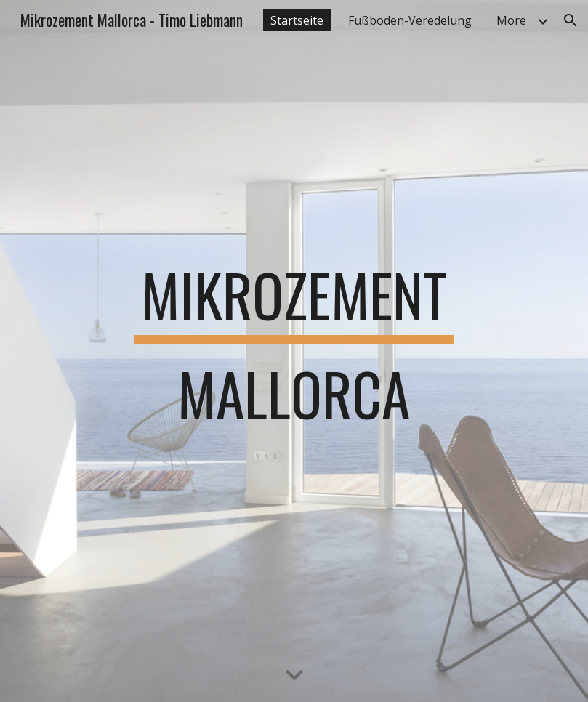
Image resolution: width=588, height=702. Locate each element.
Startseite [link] (297, 20)
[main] (294, 351)
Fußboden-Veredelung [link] (410, 20)
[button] (571, 20)
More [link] (511, 20)
